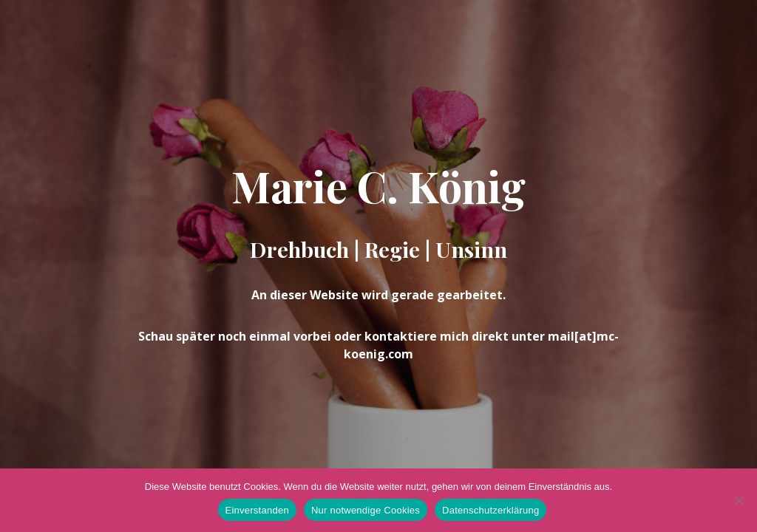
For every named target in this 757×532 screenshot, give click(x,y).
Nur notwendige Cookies (366, 510)
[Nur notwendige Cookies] (739, 500)
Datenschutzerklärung (490, 510)
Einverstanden (257, 510)
